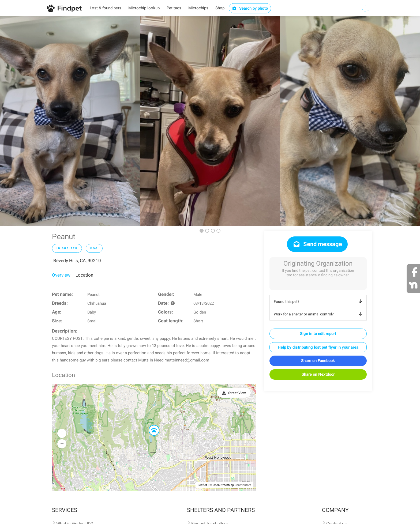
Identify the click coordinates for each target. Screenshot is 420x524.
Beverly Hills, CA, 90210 (77, 261)
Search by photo (250, 8)
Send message (317, 244)
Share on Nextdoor (318, 374)
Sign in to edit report (318, 334)
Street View (237, 393)
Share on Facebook (318, 361)
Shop (220, 8)
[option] (70, 121)
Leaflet (202, 485)
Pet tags (174, 8)
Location (84, 275)
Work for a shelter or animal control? (319, 314)
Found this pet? (319, 301)
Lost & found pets (106, 8)
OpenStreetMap (223, 485)
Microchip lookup (144, 8)
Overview (61, 275)
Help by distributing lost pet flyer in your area (318, 347)
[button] (150, 425)
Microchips (198, 8)
